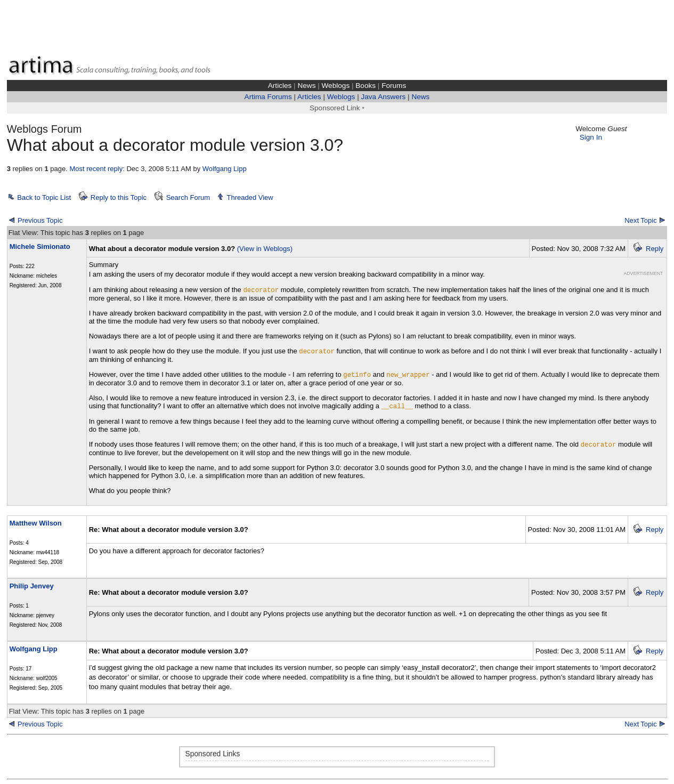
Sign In (591, 137)
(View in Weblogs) (265, 249)
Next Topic (640, 220)
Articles (280, 86)
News (306, 86)
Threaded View (250, 197)
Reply (655, 249)
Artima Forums (268, 97)
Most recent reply (96, 169)
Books (366, 86)
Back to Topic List (44, 197)
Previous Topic (40, 220)
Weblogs (336, 86)
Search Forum (188, 197)
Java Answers (383, 97)
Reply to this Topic (119, 197)
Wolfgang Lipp (225, 169)
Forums (394, 86)
